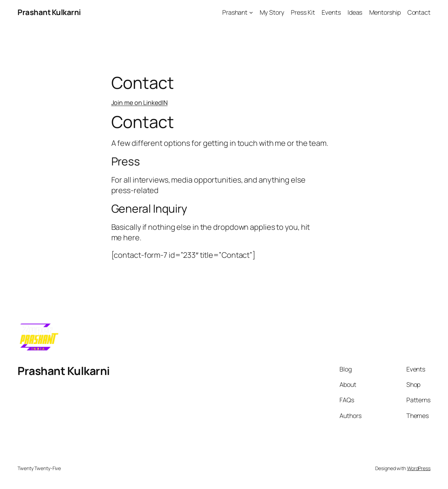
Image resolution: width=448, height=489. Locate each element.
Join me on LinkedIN (139, 102)
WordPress (419, 468)
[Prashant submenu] (251, 12)
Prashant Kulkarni (49, 12)
